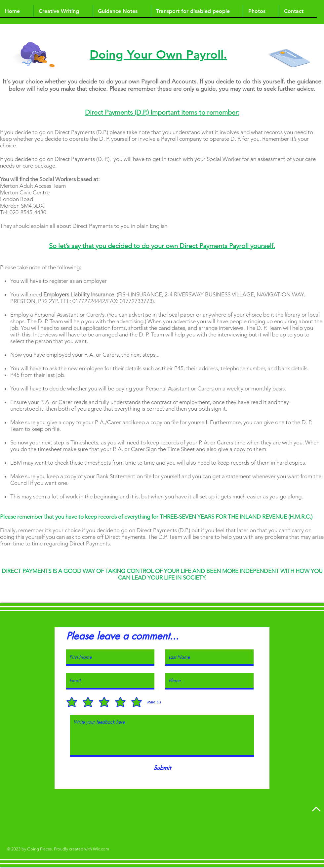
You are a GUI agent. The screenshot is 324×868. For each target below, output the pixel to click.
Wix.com (101, 849)
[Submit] (162, 768)
